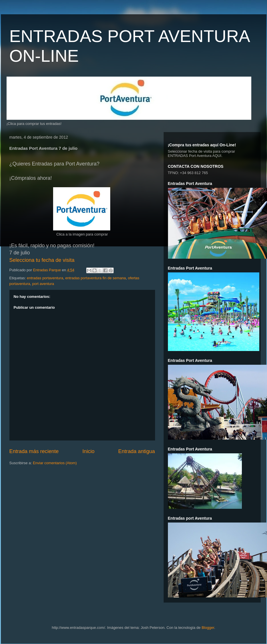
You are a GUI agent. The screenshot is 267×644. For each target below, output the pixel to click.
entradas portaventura (45, 278)
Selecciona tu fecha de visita (42, 260)
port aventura (43, 284)
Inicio (88, 451)
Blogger (208, 628)
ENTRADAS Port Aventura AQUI (195, 156)
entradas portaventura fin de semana (95, 278)
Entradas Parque (48, 270)
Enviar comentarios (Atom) (55, 463)
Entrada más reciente (34, 451)
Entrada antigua (136, 451)
